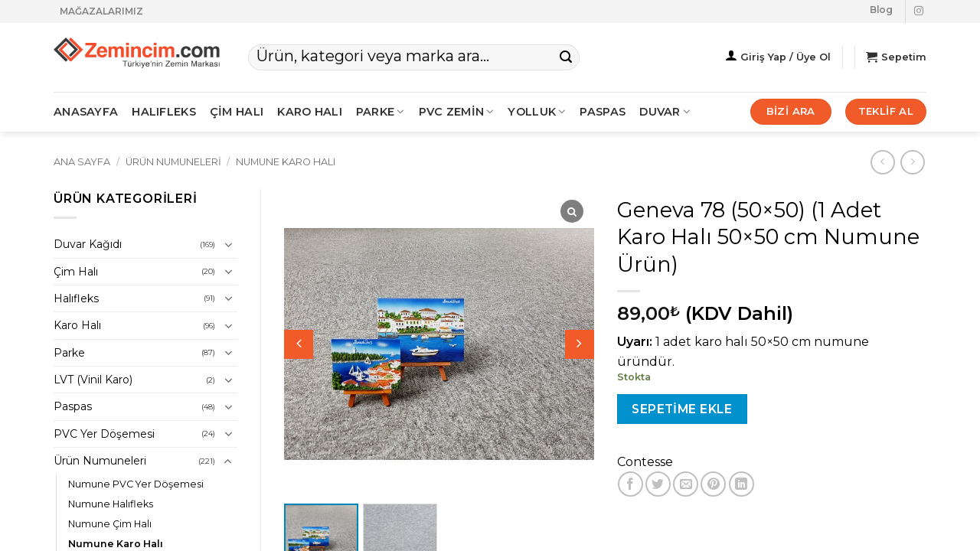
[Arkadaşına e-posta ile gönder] (686, 484)
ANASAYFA (86, 112)
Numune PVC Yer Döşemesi (136, 484)
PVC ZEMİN (457, 112)
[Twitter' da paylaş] (658, 484)
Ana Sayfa (82, 162)
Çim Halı (76, 272)
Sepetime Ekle (682, 409)
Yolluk (537, 112)
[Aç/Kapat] (228, 245)
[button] (580, 344)
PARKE (381, 112)
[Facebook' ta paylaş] (630, 484)
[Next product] (882, 162)
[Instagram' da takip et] (919, 11)
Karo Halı (77, 325)
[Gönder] (566, 57)
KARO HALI (310, 112)
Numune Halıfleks (111, 504)
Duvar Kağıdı (88, 244)
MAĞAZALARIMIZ (101, 11)
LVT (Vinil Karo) (93, 380)
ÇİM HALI (237, 112)
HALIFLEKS (164, 112)
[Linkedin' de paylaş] (742, 484)
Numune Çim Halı (110, 524)
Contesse (645, 462)
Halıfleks (76, 298)
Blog (881, 10)
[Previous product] (912, 162)
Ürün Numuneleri (173, 162)
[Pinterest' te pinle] (713, 484)
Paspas (603, 112)
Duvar (665, 112)
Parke (69, 353)
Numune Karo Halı (286, 162)
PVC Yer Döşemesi (104, 434)
